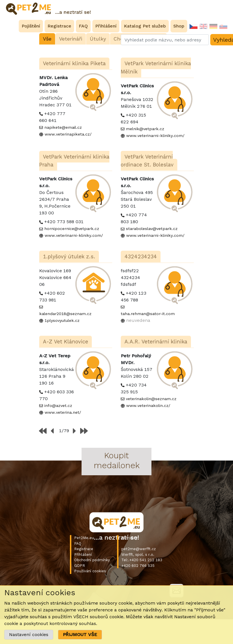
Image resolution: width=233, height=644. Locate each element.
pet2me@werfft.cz (139, 549)
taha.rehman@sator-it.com (148, 314)
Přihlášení (83, 555)
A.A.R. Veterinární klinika (156, 342)
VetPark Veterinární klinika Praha (74, 161)
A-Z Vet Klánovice (65, 342)
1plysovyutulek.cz (62, 320)
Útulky (98, 39)
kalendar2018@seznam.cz (65, 314)
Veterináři (71, 39)
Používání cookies (90, 571)
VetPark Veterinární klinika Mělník (156, 67)
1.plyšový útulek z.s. (69, 256)
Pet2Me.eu (84, 538)
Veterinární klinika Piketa (74, 63)
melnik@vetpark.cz (145, 129)
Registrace (84, 549)
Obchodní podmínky (92, 560)
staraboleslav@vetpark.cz (152, 229)
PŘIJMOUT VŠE (80, 635)
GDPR (80, 566)
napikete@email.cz (63, 127)
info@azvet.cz (58, 406)
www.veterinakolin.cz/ (148, 406)
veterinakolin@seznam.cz (151, 399)
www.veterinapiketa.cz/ (68, 134)
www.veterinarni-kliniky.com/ (155, 136)
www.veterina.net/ (63, 412)
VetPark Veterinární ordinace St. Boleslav (147, 161)
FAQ (78, 543)
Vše (47, 39)
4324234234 (141, 256)
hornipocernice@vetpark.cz (72, 229)
